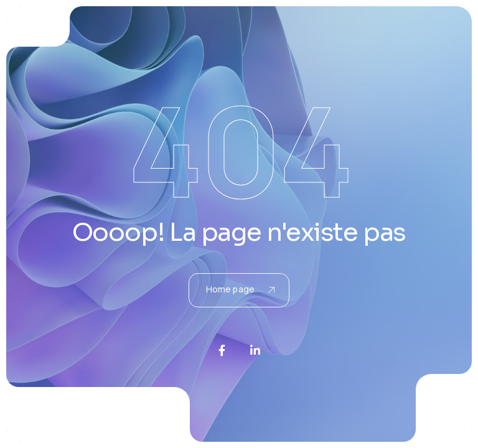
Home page (240, 289)
